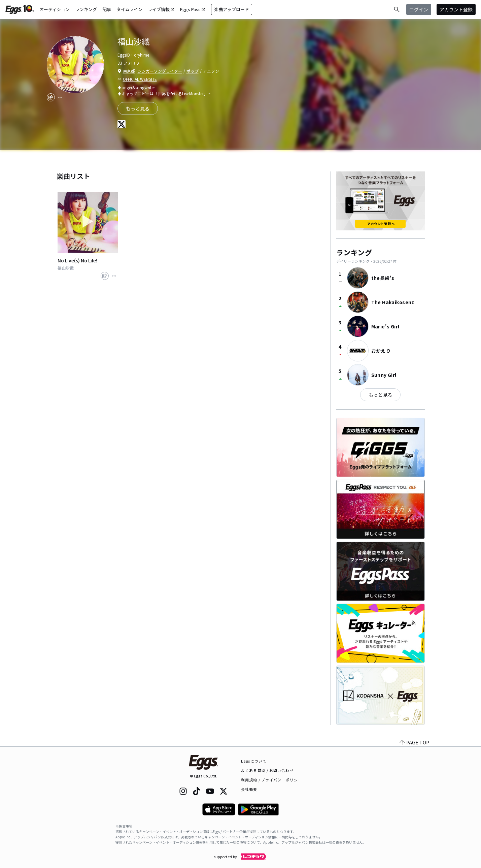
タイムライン (129, 9)
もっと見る (138, 108)
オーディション (55, 9)
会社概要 (249, 789)
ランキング (86, 9)
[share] (51, 97)
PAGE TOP (414, 742)
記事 (107, 9)
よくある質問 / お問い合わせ (267, 770)
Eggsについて (254, 761)
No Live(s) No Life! (77, 260)
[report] (60, 97)
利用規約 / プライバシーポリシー (271, 780)
